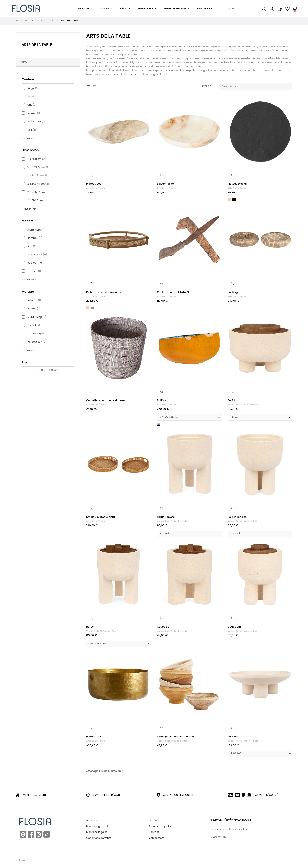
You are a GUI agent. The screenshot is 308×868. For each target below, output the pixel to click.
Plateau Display (238, 184)
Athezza (34, 301)
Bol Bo (90, 627)
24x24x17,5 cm (38, 184)
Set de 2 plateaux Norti (100, 517)
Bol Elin (232, 400)
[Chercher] (246, 9)
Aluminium (36, 230)
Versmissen (37, 342)
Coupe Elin (234, 627)
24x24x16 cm (37, 176)
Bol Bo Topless (166, 517)
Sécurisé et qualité (160, 826)
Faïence (34, 271)
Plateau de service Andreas (104, 292)
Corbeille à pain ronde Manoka (106, 400)
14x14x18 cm (37, 159)
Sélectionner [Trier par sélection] (257, 86)
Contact (154, 832)
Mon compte (156, 838)
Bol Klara (233, 737)
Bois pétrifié (36, 263)
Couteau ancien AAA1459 (173, 292)
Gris (32, 105)
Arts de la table (37, 45)
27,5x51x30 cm (38, 192)
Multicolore (36, 122)
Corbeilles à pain (96, 405)
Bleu (32, 97)
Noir (32, 130)
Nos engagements (98, 826)
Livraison (154, 820)
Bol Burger (234, 292)
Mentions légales (97, 832)
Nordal (34, 325)
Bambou (35, 238)
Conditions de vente (99, 838)
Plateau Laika (95, 737)
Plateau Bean (95, 184)
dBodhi (34, 309)
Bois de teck (37, 255)
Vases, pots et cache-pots (243, 405)
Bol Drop (162, 400)
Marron (34, 113)
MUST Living (37, 317)
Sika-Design (37, 334)
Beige (33, 88)
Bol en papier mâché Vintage (175, 737)
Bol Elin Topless (237, 517)
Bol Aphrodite (165, 184)
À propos (92, 820)
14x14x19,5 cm (38, 167)
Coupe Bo (163, 627)
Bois (32, 246)
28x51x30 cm (37, 200)
